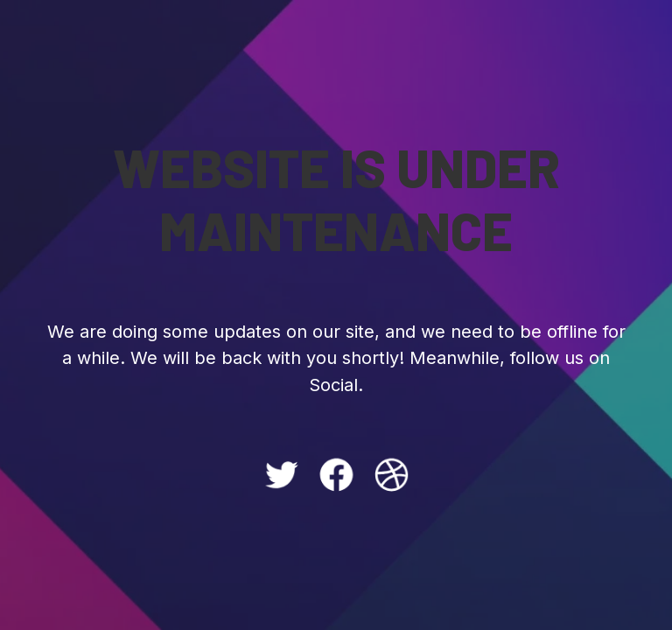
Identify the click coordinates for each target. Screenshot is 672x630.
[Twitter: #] (281, 475)
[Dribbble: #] (392, 475)
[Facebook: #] (336, 475)
